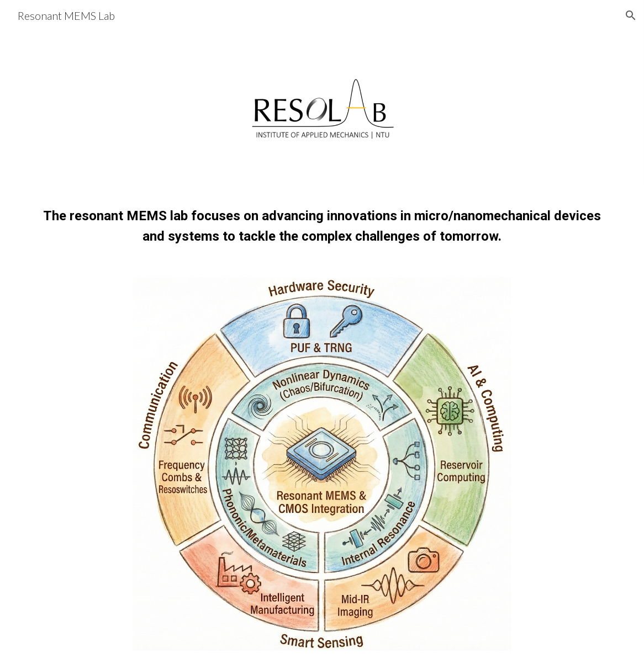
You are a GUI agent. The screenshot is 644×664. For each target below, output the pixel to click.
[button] (631, 15)
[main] (322, 225)
